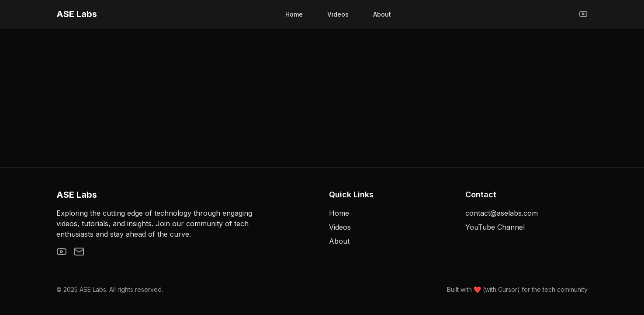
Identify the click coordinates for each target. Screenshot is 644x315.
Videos (338, 14)
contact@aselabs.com (502, 213)
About (382, 14)
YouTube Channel (495, 227)
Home (294, 14)
